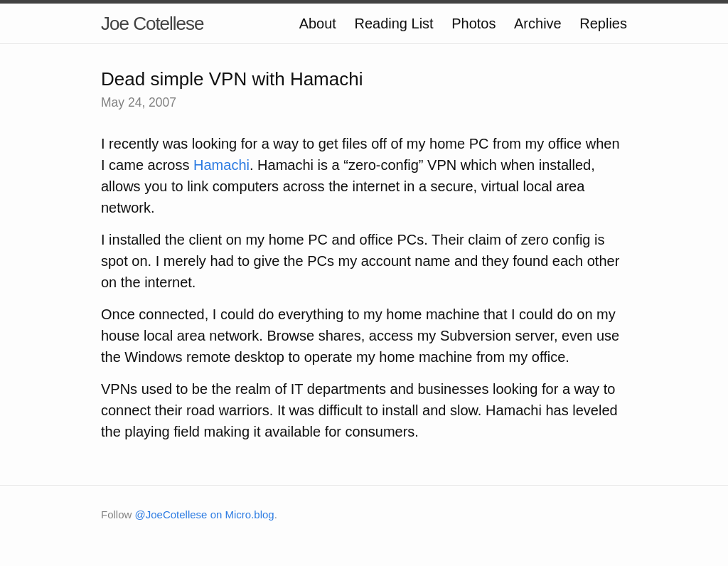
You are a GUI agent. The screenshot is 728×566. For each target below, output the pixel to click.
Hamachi (221, 165)
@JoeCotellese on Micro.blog (205, 514)
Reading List (394, 23)
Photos (473, 23)
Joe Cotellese (152, 23)
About (318, 23)
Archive (538, 23)
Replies (603, 23)
